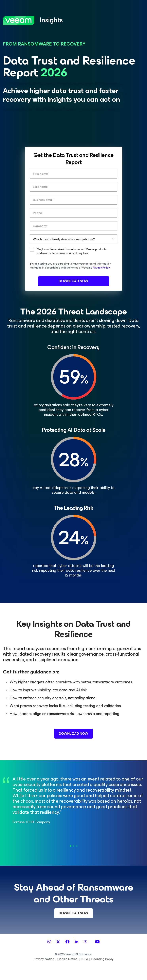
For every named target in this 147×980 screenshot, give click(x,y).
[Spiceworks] (87, 942)
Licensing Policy (102, 959)
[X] (58, 942)
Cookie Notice (67, 959)
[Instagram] (49, 942)
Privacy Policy (101, 268)
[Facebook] (67, 942)
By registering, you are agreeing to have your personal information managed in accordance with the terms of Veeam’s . (71, 266)
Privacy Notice (44, 959)
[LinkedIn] (77, 942)
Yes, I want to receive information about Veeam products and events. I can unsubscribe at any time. (72, 251)
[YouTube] (97, 942)
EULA (84, 959)
